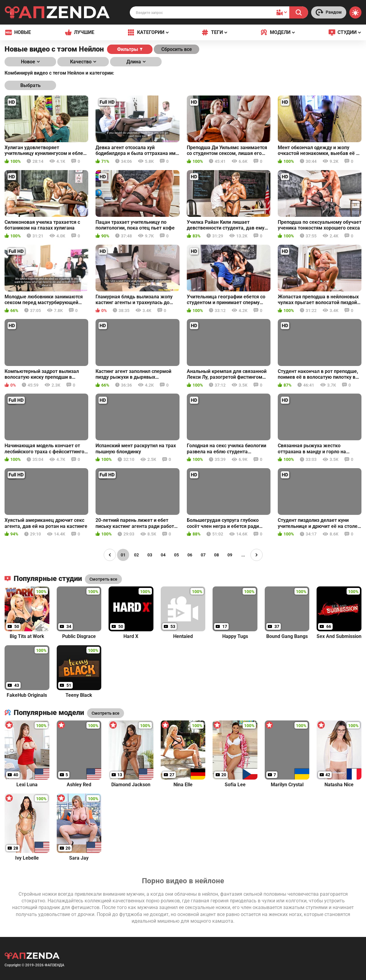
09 (230, 555)
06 (190, 555)
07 (203, 555)
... (243, 555)
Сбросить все (177, 49)
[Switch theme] (355, 12)
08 (217, 555)
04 (163, 555)
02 (136, 555)
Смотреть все (106, 713)
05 (176, 555)
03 (150, 555)
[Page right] (257, 555)
